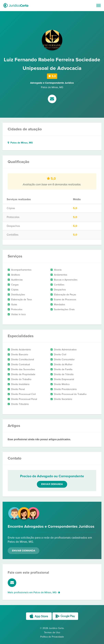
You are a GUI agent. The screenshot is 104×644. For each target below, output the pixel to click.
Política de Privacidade (52, 637)
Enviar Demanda (24, 551)
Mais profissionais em (34, 592)
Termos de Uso (52, 632)
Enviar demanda (52, 484)
